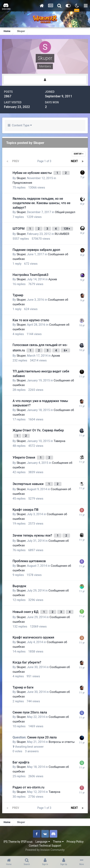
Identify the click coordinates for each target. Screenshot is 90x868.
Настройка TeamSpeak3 (30, 275)
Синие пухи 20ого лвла (30, 712)
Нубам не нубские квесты (33, 173)
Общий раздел (65, 212)
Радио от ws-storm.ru (28, 787)
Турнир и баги (23, 687)
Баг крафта (21, 762)
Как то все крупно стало (31, 320)
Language (43, 842)
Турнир (18, 295)
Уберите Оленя (24, 457)
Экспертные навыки (28, 484)
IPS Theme (10, 842)
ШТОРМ (19, 229)
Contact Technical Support (45, 846)
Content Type (20, 125)
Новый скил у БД (26, 612)
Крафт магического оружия (33, 637)
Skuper (21, 178)
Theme (58, 842)
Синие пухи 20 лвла (35, 737)
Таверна (59, 441)
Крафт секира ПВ (26, 510)
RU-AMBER (62, 234)
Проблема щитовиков (29, 561)
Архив (53, 279)
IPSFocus (27, 842)
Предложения (22, 183)
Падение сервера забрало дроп (36, 250)
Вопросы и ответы (62, 742)
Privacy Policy (75, 842)
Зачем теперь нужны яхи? (33, 535)
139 (67, 229)
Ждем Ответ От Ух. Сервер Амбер (38, 430)
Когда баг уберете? (27, 662)
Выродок (19, 586)
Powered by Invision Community (45, 850)
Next (74, 161)
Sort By (79, 154)
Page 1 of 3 (45, 161)
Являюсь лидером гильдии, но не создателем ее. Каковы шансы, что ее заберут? (42, 203)
